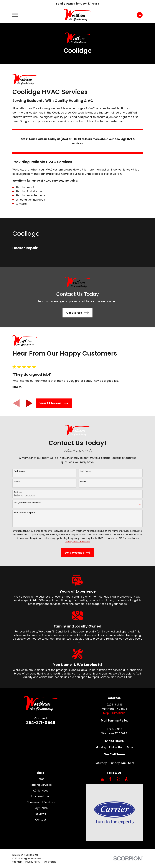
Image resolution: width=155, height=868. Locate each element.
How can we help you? (26, 513)
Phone (17, 482)
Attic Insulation (41, 796)
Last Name (86, 471)
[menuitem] (77, 248)
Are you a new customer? (27, 503)
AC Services (41, 791)
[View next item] (29, 403)
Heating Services (41, 785)
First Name (19, 471)
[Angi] (126, 779)
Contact (41, 820)
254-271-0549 (41, 723)
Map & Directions (114, 713)
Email (83, 482)
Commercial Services (41, 802)
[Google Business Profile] (102, 779)
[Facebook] (110, 779)
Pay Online (41, 808)
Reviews (41, 814)
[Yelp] (118, 779)
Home (41, 779)
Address (18, 492)
